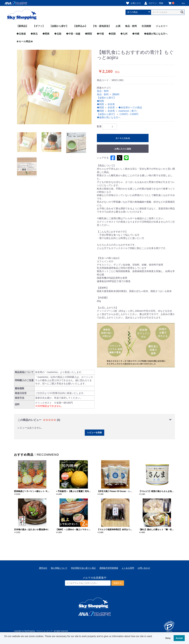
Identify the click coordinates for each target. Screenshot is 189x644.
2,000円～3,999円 (129, 114)
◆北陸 (58, 34)
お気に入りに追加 (123, 149)
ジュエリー (162, 26)
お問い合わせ (144, 568)
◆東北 (34, 34)
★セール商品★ (25, 41)
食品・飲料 (131, 26)
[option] (54, 87)
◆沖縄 (136, 34)
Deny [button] (168, 638)
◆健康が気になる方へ (156, 34)
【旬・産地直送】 (101, 26)
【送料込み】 (80, 26)
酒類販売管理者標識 (109, 568)
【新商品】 (22, 26)
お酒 (118, 26)
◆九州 (124, 34)
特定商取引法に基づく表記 (83, 568)
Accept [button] (179, 638)
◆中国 (100, 34)
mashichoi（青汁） (128, 111)
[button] (5, 640)
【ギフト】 (39, 26)
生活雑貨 (146, 26)
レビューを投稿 (94, 432)
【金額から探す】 (59, 26)
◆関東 (46, 34)
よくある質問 (128, 568)
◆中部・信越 (73, 34)
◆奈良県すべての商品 (130, 108)
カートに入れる (123, 138)
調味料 (116, 94)
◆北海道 (21, 34)
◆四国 (112, 34)
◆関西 (88, 34)
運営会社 (43, 568)
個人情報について (59, 568)
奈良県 (111, 104)
